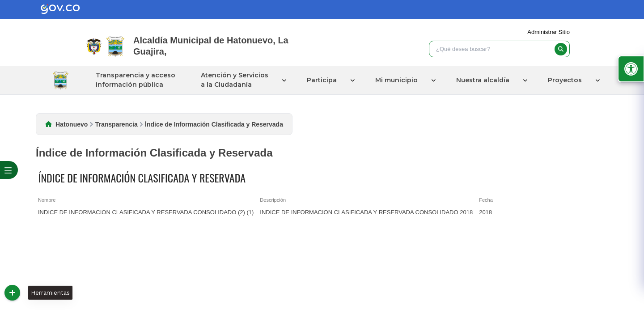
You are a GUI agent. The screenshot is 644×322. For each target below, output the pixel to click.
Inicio (61, 80)
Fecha (486, 200)
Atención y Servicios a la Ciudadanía (233, 80)
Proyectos (563, 80)
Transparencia (117, 124)
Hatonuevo (72, 124)
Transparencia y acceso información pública (134, 80)
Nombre (47, 200)
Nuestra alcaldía (481, 80)
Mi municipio (395, 80)
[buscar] (561, 49)
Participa (320, 80)
